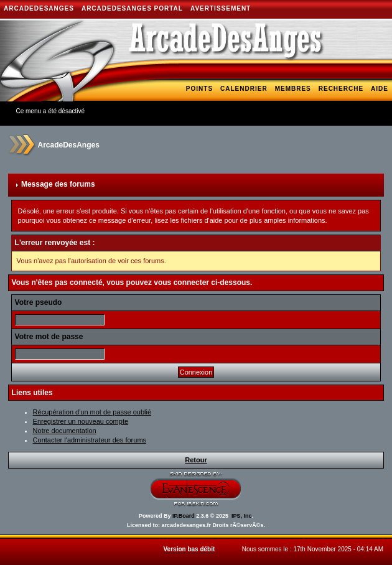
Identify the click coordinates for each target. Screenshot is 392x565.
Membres (293, 89)
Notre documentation (65, 431)
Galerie (117, 111)
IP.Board (184, 516)
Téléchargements (276, 107)
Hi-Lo (221, 107)
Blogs (153, 111)
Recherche (341, 89)
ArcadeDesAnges (39, 8)
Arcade (189, 107)
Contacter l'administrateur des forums (90, 440)
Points (199, 89)
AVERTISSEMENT (221, 8)
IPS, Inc (242, 516)
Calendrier (244, 89)
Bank (330, 107)
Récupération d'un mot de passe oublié (92, 412)
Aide (380, 89)
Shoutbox (368, 107)
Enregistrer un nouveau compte (81, 421)
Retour (196, 460)
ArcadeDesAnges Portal (132, 8)
